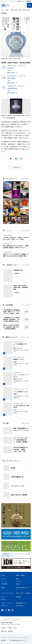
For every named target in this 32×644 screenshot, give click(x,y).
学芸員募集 (4, 584)
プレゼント (19, 581)
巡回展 (7, 10)
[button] (7, 186)
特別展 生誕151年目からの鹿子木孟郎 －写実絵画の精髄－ (21, 287)
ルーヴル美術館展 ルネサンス (21, 345)
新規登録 (18, 597)
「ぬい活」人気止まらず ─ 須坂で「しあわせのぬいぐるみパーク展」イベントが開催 (16, 238)
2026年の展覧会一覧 (17, 477)
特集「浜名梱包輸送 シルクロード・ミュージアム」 (21, 429)
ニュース (4, 581)
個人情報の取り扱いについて (18, 641)
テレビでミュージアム (18, 486)
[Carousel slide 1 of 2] (15, 112)
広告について (5, 606)
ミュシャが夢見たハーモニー (21, 392)
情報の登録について (21, 603)
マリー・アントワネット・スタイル (21, 376)
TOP (2, 10)
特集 (17, 579)
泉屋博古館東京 (11, 78)
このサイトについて (7, 603)
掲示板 (18, 584)
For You (3, 599)
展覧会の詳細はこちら (12, 73)
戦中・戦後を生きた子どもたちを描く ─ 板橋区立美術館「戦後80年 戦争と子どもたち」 (16, 247)
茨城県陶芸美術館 (12, 88)
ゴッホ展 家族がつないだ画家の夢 (21, 406)
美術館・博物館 (20, 575)
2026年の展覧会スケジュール (23, 589)
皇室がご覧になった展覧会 (19, 495)
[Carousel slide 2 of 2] (17, 112)
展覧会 (3, 575)
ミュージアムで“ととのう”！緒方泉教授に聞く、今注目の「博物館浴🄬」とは (21, 440)
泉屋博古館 (10, 68)
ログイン (4, 597)
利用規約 (4, 641)
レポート (4, 579)
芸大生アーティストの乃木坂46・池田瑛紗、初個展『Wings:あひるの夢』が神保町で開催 (16, 255)
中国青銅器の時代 (18, 270)
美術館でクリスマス (19, 359)
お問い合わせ (20, 606)
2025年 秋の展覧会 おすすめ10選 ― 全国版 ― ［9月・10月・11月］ (21, 449)
